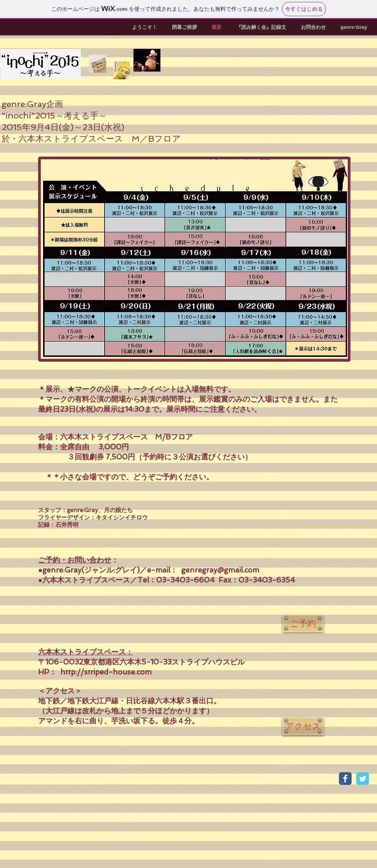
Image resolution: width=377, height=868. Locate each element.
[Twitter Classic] (363, 779)
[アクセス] (303, 726)
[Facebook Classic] (345, 779)
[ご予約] (303, 623)
